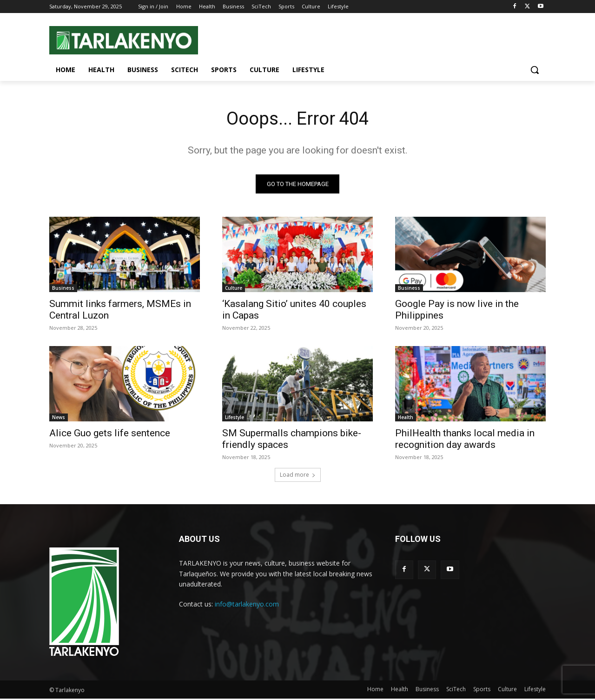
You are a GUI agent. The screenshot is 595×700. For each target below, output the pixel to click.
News (59, 419)
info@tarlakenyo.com (247, 605)
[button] (535, 70)
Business (63, 289)
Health (406, 419)
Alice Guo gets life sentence (110, 434)
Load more (298, 476)
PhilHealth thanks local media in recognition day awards (465, 440)
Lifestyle (235, 419)
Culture (234, 289)
